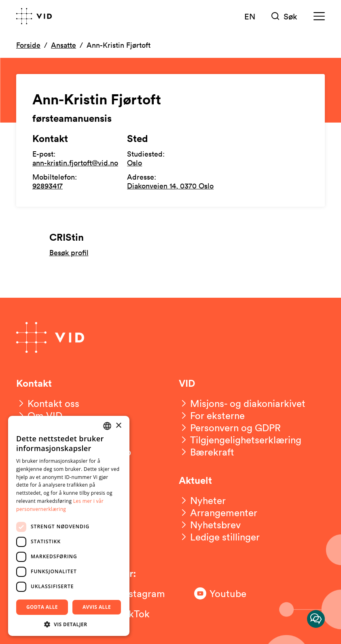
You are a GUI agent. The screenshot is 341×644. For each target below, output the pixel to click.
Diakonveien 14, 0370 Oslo (170, 186)
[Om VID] (39, 415)
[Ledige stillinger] (219, 537)
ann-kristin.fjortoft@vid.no (75, 163)
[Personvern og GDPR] (230, 428)
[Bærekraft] (207, 452)
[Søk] (284, 16)
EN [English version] (250, 16)
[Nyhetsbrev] (210, 525)
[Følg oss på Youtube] (227, 593)
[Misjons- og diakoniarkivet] (242, 403)
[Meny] (319, 16)
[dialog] (69, 526)
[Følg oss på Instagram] (138, 593)
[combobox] (107, 426)
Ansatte (64, 45)
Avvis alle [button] (97, 607)
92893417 (48, 186)
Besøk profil (69, 253)
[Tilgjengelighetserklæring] (240, 440)
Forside (28, 45)
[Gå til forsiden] (34, 16)
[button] (69, 624)
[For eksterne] (212, 415)
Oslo (134, 163)
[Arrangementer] (218, 513)
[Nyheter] (202, 500)
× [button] (118, 426)
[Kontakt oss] (48, 403)
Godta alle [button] (42, 607)
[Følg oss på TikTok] (138, 614)
